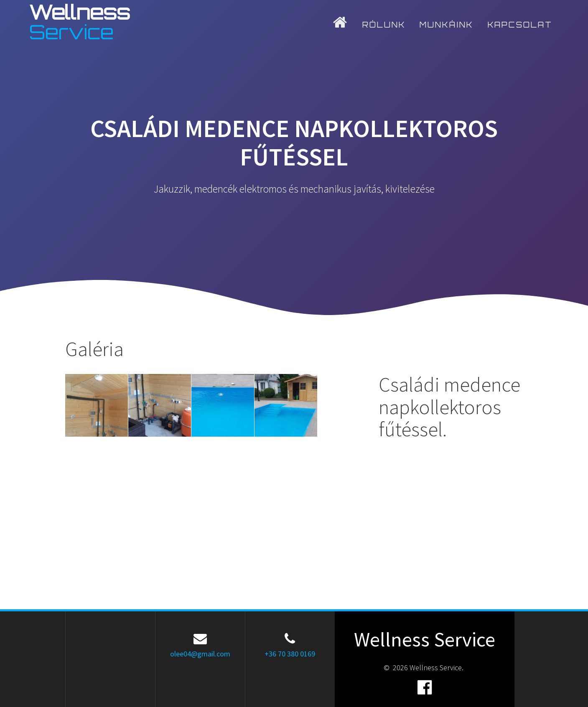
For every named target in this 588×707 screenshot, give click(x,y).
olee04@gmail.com (200, 654)
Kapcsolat (520, 25)
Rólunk (384, 25)
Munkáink (447, 25)
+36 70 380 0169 (290, 654)
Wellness (80, 22)
